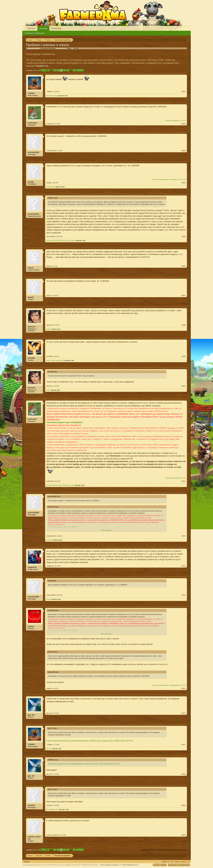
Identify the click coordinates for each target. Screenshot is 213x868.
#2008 (183, 325)
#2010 (183, 386)
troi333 (48, 241)
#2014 (183, 595)
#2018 (183, 774)
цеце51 (31, 297)
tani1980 (31, 358)
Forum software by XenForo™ (80, 865)
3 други (73, 241)
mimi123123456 (57, 241)
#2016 (183, 713)
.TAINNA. (31, 93)
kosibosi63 (32, 123)
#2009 (183, 356)
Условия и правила (160, 865)
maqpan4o (32, 567)
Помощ (177, 862)
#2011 (183, 481)
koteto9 (48, 329)
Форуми (43, 29)
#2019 (183, 805)
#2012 (183, 536)
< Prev (43, 70)
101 (61, 70)
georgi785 (49, 540)
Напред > (80, 70)
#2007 (183, 296)
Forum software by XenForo (42, 865)
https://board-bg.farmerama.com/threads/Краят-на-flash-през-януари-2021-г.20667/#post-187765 (90, 741)
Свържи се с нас (167, 862)
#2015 (183, 688)
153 (74, 70)
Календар (56, 28)
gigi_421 (66, 241)
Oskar (69, 48)
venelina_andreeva (34, 838)
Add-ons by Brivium (119, 865)
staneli (30, 268)
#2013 (183, 566)
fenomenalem (33, 214)
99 (55, 70)
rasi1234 (31, 805)
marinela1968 (33, 152)
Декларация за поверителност (179, 865)
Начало (32, 28)
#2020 (183, 835)
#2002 (183, 124)
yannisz (48, 809)
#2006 (183, 266)
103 (68, 70)
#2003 (183, 151)
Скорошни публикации (35, 33)
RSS (188, 862)
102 (65, 70)
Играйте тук (42, 66)
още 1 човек (70, 485)
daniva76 (32, 327)
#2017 (183, 745)
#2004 (183, 183)
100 (58, 70)
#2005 (183, 236)
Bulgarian (27, 862)
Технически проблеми (48, 48)
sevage (31, 182)
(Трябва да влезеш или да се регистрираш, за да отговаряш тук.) (164, 850)
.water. (54, 360)
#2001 (183, 92)
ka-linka (55, 96)
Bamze (48, 96)
